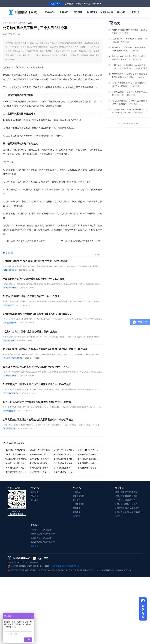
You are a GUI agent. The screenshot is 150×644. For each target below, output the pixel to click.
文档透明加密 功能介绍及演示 (43, 542)
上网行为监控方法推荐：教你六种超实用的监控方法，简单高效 (130, 85)
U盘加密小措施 (9, 340)
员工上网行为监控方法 (12, 393)
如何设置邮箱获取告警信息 (126, 504)
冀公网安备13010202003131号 (20, 566)
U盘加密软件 (8, 305)
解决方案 (121, 12)
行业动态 (35, 492)
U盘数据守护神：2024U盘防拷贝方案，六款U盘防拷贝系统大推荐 (130, 111)
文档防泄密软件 (9, 428)
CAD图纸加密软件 (10, 323)
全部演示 (35, 546)
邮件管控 (77, 500)
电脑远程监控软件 (10, 288)
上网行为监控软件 (10, 376)
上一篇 (24, 241)
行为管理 (78, 12)
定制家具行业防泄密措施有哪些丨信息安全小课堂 (130, 31)
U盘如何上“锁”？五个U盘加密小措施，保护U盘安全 (30, 332)
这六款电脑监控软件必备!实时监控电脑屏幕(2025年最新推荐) (130, 102)
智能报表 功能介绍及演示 (41, 538)
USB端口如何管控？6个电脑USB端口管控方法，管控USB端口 (36, 261)
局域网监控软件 (9, 411)
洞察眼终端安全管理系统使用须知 (66, 566)
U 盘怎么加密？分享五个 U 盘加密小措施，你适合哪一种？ (130, 93)
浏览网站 (77, 492)
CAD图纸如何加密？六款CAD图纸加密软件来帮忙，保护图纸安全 (37, 314)
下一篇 (81, 241)
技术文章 (22, 23)
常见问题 (35, 496)
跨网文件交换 (107, 12)
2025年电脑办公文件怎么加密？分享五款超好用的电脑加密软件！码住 (130, 76)
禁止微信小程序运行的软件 (13, 358)
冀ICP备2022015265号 (42, 566)
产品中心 (49, 12)
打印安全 (77, 512)
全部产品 (77, 516)
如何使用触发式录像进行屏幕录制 (129, 512)
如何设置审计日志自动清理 (126, 496)
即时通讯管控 (79, 496)
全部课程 (119, 516)
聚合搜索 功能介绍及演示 (41, 530)
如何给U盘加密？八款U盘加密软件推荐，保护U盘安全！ (32, 296)
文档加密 (64, 12)
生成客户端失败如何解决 (125, 500)
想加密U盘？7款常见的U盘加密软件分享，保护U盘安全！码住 (130, 49)
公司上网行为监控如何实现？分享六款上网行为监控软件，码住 (36, 367)
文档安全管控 (79, 504)
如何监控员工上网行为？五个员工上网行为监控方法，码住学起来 (37, 384)
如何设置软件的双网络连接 (126, 492)
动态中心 (12, 23)
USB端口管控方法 (10, 270)
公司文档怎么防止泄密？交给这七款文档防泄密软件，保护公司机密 (38, 420)
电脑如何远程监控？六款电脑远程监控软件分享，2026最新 (34, 279)
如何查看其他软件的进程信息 (127, 508)
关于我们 (135, 12)
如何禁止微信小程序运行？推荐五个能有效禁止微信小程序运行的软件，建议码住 (45, 349)
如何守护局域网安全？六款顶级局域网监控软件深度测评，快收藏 (37, 402)
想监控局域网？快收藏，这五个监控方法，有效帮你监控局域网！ (130, 58)
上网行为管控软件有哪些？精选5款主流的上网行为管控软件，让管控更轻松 (130, 67)
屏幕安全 (77, 508)
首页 (5, 23)
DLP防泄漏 (92, 12)
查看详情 (96, 4)
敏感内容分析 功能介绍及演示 (43, 534)
